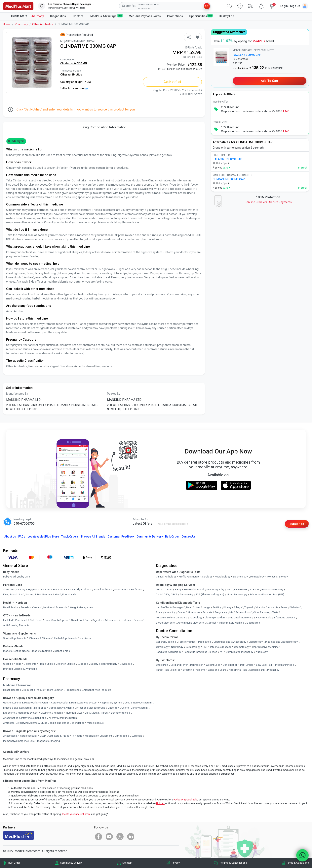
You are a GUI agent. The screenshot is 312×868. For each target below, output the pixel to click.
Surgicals (137, 736)
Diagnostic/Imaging (49, 741)
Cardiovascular (29, 736)
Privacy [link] (176, 863)
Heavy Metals (263, 618)
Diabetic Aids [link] (62, 651)
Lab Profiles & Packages (170, 607)
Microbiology (223, 577)
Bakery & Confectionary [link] (104, 664)
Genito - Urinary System (135, 708)
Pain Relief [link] (21, 620)
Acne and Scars (217, 670)
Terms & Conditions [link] (298, 863)
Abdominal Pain (238, 670)
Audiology (262, 652)
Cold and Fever (179, 665)
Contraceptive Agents (61, 708)
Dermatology (193, 647)
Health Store (15, 16)
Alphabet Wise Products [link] (97, 690)
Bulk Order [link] (14, 863)
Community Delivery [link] (71, 863)
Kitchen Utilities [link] (66, 664)
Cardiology (162, 647)
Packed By (114, 394)
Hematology (257, 577)
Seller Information (74, 88)
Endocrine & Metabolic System (21, 713)
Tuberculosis (243, 613)
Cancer (181, 613)
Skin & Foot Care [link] (81, 620)
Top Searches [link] (73, 690)
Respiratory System (111, 703)
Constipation (230, 665)
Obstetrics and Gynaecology (230, 642)
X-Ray (178, 589)
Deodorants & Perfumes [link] (128, 589)
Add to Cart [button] (270, 81)
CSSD (43, 736)
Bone (159, 613)
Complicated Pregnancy (239, 652)
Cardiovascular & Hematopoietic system (74, 703)
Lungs (207, 607)
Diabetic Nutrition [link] (42, 651)
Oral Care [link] (45, 589)
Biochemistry (240, 577)
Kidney (227, 607)
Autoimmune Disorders (191, 623)
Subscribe (296, 524)
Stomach (211, 623)
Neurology (177, 647)
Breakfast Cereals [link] (31, 607)
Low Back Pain (264, 665)
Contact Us (188, 537)
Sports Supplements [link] (15, 638)
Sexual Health (257, 670)
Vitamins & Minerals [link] (40, 638)
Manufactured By (17, 394)
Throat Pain (162, 670)
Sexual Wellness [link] (103, 589)
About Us (10, 537)
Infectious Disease (284, 618)
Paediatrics (205, 642)
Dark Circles (247, 665)
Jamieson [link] (86, 638)
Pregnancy (221, 613)
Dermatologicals (120, 713)
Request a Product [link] (34, 690)
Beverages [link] (126, 664)
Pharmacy (37, 16)
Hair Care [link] (58, 589)
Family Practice (187, 642)
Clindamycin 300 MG (74, 63)
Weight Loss (213, 665)
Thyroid (249, 607)
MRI (158, 589)
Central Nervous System (138, 703)
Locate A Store (43, 537)
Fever (284, 607)
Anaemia (273, 607)
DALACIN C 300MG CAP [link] (227, 159)
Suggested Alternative (229, 32)
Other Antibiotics (43, 24)
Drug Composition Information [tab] (104, 127)
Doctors (78, 16)
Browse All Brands (93, 537)
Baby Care (24, 577)
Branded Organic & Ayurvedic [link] (20, 669)
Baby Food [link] (9, 577)
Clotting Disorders (215, 618)
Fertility (217, 607)
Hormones (40, 708)
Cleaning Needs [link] (12, 664)
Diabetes (295, 607)
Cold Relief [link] (36, 620)
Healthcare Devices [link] (132, 620)
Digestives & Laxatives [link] (105, 620)
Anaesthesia (10, 736)
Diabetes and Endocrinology (281, 642)
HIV (231, 613)
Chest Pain (162, 665)
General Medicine (166, 642)
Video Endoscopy (237, 595)
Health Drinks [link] (11, 607)
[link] (18, 6)
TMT (229, 589)
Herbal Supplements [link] (66, 638)
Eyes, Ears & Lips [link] (13, 595)
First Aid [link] (8, 620)
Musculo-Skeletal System (17, 708)
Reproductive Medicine (265, 647)
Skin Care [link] (8, 589)
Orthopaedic (122, 736)
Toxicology (196, 618)
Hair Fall (176, 670)
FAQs (22, 537)
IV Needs (77, 736)
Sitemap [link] (127, 863)
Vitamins (260, 607)
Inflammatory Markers (232, 623)
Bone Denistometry (272, 589)
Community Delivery (150, 537)
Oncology (113, 708)
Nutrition (71, 713)
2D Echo (254, 589)
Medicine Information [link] (17, 685)
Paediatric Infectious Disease (200, 652)
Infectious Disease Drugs (91, 708)
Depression (197, 665)
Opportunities (201, 16)
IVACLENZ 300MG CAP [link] (247, 55)
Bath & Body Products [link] (78, 589)
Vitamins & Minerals (52, 713)
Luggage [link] (83, 664)
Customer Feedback (121, 537)
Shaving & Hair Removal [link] (39, 595)
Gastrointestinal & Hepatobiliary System (26, 703)
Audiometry (186, 595)
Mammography (215, 589)
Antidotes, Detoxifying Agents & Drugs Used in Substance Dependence (44, 723)
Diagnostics (58, 16)
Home (7, 24)
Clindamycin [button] (16, 141)
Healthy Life (226, 16)
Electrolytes (253, 623)
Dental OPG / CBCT (167, 595)
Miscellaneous (95, 723)
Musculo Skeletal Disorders (172, 618)
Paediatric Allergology (169, 652)
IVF (221, 652)
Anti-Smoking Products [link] (16, 625)
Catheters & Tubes (59, 736)
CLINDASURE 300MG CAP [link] (229, 179)
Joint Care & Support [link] (57, 620)
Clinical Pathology (166, 577)
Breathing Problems (194, 670)
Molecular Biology (277, 577)
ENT (205, 647)
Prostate (208, 613)
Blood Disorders (165, 623)
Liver (198, 607)
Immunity (170, 613)
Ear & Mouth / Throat (97, 713)
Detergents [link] (30, 664)
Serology (207, 577)
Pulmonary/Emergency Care (19, 741)
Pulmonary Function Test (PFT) (267, 595)
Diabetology (256, 642)
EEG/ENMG (241, 589)
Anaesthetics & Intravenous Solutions (25, 718)
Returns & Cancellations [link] (233, 863)
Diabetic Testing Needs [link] (16, 651)
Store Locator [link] (55, 690)
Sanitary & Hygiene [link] (27, 589)
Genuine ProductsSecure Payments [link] (268, 202)
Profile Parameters (189, 577)
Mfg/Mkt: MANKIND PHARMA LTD (79, 41)
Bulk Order (172, 537)
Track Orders (70, 537)
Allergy (238, 607)
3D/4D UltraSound (194, 589)
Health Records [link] (12, 690)
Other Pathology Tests (266, 613)
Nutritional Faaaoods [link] (55, 607)
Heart (189, 607)
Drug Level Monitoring (241, 618)
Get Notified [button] (172, 82)
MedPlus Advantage (106, 16)
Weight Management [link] (82, 607)
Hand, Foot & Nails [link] (66, 595)
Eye (80, 713)
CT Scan (168, 589)
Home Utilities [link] (47, 664)
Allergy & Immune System (63, 718)
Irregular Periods (285, 665)
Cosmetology (242, 647)
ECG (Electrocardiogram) (210, 595)
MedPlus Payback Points (145, 16)
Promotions (175, 16)
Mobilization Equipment (98, 736)
